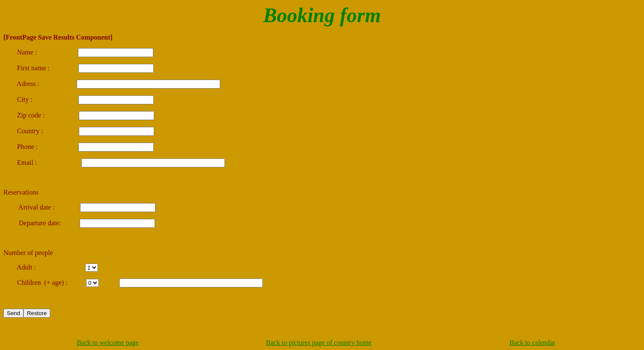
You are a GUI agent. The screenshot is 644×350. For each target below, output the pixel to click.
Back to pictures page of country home (319, 343)
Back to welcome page (108, 343)
